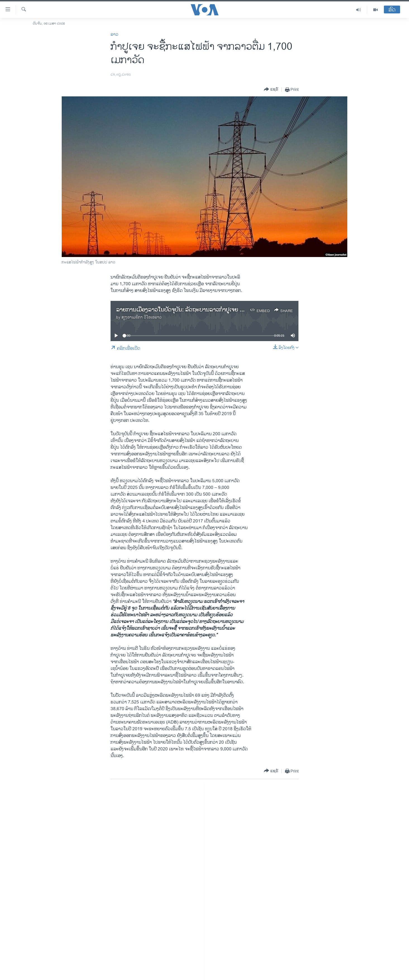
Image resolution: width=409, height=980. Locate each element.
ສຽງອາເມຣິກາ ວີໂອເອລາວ (142, 317)
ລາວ (114, 35)
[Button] (271, 90)
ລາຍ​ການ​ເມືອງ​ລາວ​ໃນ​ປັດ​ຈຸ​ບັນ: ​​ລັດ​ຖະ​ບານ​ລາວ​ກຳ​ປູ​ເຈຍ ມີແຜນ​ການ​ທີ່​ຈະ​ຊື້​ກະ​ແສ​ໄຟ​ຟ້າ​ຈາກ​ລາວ (220, 310)
